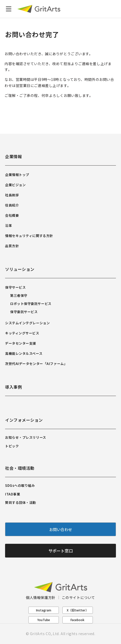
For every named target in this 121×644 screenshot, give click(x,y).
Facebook (77, 620)
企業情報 (13, 156)
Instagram (44, 610)
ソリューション (20, 269)
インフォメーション (24, 420)
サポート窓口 (61, 551)
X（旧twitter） (78, 610)
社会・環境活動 (20, 468)
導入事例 (13, 387)
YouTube (44, 620)
